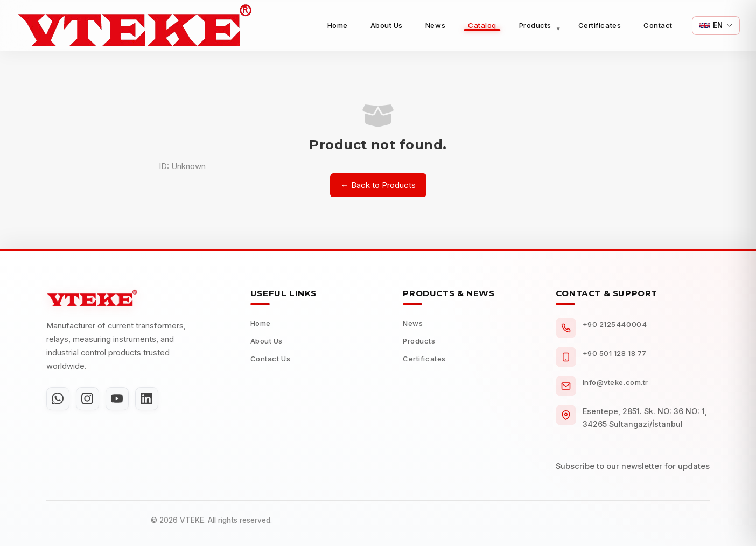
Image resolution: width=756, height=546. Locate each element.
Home (338, 25)
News (435, 25)
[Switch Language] (716, 26)
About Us (387, 25)
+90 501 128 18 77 (615, 353)
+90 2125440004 (615, 324)
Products (535, 25)
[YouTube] (121, 400)
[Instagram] (90, 400)
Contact (658, 25)
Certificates (600, 25)
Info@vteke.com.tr (615, 382)
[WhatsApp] (59, 400)
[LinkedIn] (152, 400)
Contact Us (270, 359)
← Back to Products (378, 185)
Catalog (482, 25)
